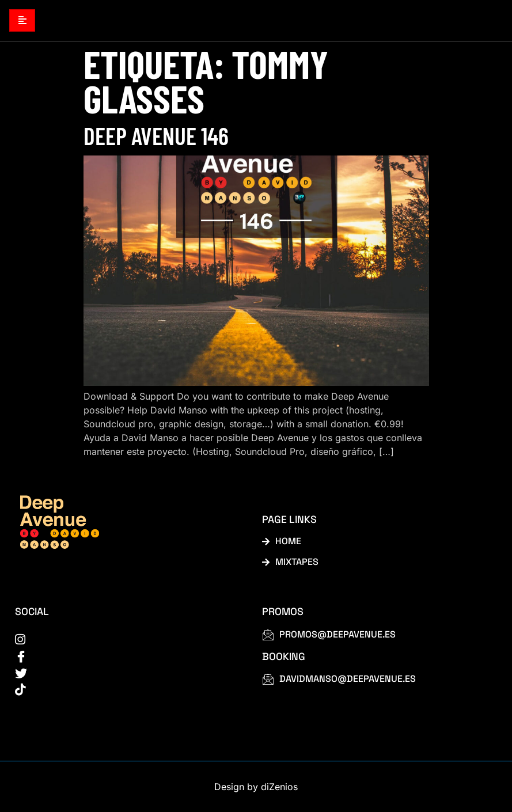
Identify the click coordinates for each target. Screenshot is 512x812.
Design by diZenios (256, 787)
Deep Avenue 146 (156, 135)
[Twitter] (126, 672)
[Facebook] (126, 655)
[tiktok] (126, 689)
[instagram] (126, 639)
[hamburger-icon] (22, 20)
